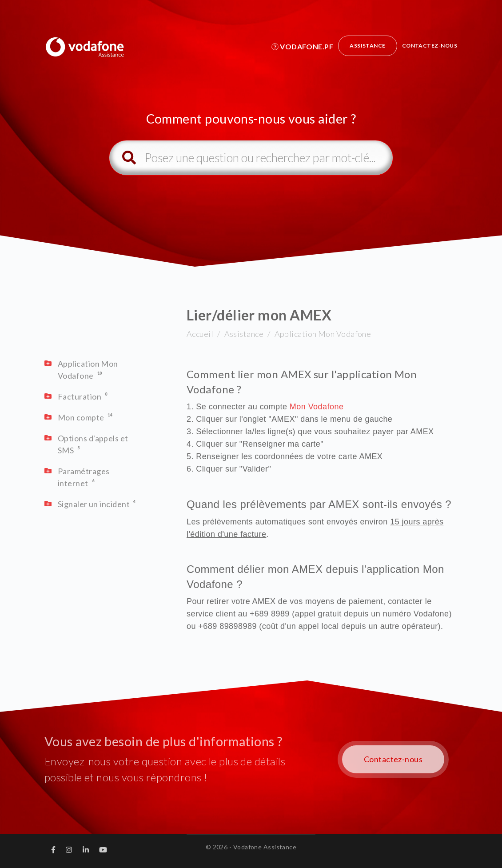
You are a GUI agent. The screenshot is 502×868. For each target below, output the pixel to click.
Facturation (80, 396)
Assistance (368, 46)
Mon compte (81, 417)
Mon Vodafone (318, 407)
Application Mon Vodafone (323, 334)
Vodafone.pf (302, 46)
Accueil (200, 334)
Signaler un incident (94, 504)
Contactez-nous (430, 46)
